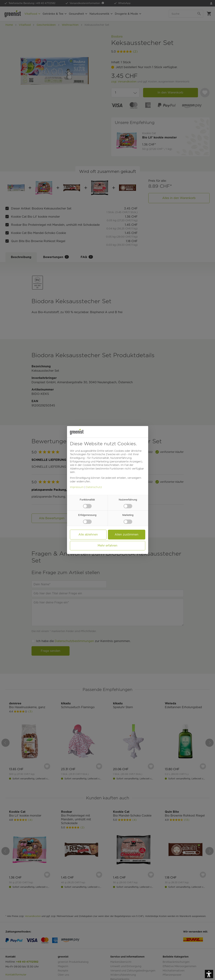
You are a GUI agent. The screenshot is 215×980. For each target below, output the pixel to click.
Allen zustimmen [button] (127, 534)
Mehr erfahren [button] (107, 546)
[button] (209, 974)
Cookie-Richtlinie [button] (93, 465)
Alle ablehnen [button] (88, 534)
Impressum (77, 487)
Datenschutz (94, 487)
